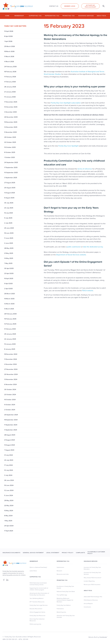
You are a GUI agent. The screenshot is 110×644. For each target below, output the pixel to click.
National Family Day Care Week (66, 592)
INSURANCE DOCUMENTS (11, 553)
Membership (19, 16)
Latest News (33, 571)
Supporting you (35, 16)
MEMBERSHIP (34, 561)
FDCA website (88, 290)
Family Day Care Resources (37, 616)
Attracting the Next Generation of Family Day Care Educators (39, 594)
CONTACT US (54, 6)
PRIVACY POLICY (68, 553)
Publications (60, 609)
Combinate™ (103, 637)
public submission (74, 247)
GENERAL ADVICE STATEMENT (33, 553)
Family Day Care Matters (64, 605)
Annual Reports (88, 604)
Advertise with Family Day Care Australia (66, 616)
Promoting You (62, 580)
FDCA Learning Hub (35, 624)
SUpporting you (35, 577)
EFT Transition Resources (37, 602)
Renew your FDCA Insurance (92, 585)
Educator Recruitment (36, 609)
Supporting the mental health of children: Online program (39, 589)
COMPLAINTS (80, 553)
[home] (18, 6)
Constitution (87, 607)
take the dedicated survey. (93, 247)
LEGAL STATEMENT (53, 553)
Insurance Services (86, 16)
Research (59, 571)
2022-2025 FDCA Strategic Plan (93, 597)
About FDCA (101, 16)
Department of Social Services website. (71, 255)
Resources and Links (63, 574)
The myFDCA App (62, 595)
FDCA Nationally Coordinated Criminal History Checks (38, 584)
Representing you (52, 16)
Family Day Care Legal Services (39, 605)
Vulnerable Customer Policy (96, 553)
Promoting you (69, 16)
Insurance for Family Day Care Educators (92, 568)
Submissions (60, 567)
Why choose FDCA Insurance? (93, 578)
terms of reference (85, 169)
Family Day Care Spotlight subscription (66, 103)
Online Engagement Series (37, 612)
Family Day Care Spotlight (68, 146)
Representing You (63, 561)
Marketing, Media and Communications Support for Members (65, 600)
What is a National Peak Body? (38, 567)
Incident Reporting (89, 581)
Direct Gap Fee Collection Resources (37, 620)
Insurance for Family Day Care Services (92, 573)
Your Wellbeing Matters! (37, 598)
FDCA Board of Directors (91, 600)
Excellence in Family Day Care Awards (65, 587)
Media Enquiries (61, 612)
